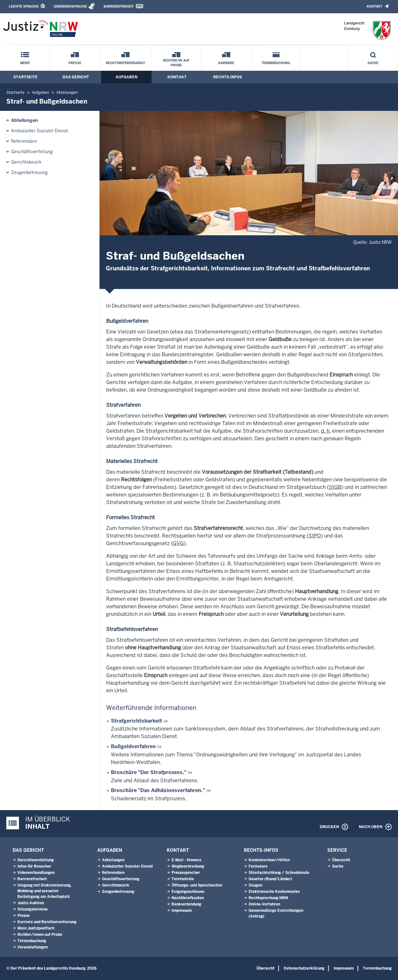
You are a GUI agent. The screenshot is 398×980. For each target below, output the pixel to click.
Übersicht (341, 860)
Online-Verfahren (264, 904)
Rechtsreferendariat (125, 63)
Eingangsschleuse (188, 892)
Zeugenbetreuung (29, 172)
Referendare (24, 141)
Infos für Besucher (34, 866)
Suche (373, 63)
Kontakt (374, 6)
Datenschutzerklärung (304, 968)
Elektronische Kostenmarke (274, 892)
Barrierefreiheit (119, 6)
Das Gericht (76, 77)
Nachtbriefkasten (188, 898)
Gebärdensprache (70, 6)
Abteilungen (67, 93)
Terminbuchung (276, 63)
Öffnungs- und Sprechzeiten (197, 885)
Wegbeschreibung (188, 866)
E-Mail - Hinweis (186, 860)
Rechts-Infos (228, 77)
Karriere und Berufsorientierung (47, 922)
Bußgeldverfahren (133, 746)
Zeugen (255, 885)
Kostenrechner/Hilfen (269, 860)
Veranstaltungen (33, 947)
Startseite (25, 77)
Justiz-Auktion (31, 903)
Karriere (226, 63)
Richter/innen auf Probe (40, 935)
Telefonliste (183, 879)
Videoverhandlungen (36, 873)
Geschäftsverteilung (32, 152)
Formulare (258, 866)
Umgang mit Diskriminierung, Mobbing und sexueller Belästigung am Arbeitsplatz (44, 891)
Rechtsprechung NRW (268, 898)
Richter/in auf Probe (176, 63)
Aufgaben (127, 77)
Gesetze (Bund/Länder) (270, 879)
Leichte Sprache (24, 6)
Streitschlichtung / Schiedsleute (279, 873)
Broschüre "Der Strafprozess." (149, 772)
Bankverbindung (186, 904)
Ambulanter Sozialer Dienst (39, 131)
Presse (75, 63)
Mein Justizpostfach (36, 928)
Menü (25, 63)
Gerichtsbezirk (26, 162)
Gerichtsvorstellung (36, 860)
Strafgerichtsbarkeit (136, 721)
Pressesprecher (186, 873)
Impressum (182, 911)
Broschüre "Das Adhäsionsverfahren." (158, 790)
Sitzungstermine (33, 909)
